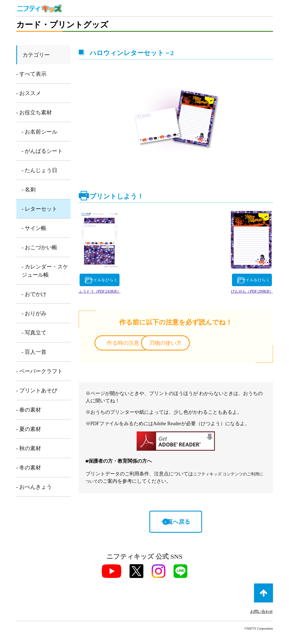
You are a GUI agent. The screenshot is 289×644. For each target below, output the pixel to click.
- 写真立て (34, 333)
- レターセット (40, 209)
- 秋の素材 (29, 448)
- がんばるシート (42, 151)
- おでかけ (34, 294)
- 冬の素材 (29, 468)
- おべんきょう (34, 487)
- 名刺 (29, 190)
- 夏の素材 (29, 429)
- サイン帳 (34, 228)
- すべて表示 (32, 74)
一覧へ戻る (176, 524)
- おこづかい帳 (40, 247)
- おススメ (29, 93)
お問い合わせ (262, 614)
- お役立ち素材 (34, 112)
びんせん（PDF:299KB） (240, 293)
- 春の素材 (29, 410)
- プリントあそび (37, 390)
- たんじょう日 (40, 170)
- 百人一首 (34, 352)
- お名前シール (40, 132)
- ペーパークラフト (40, 371)
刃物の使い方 (219, 345)
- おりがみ (34, 313)
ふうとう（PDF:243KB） (111, 293)
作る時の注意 (132, 345)
